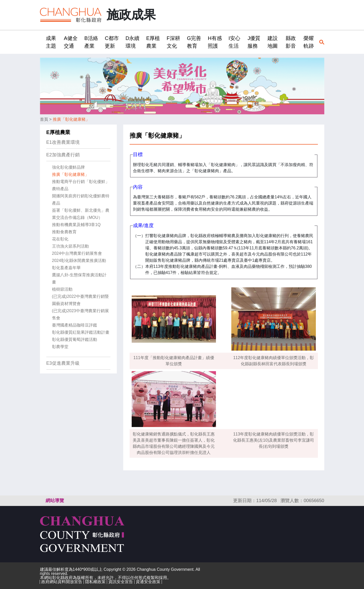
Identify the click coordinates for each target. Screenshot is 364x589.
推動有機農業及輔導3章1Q (76, 225)
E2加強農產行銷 (63, 155)
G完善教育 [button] (194, 42)
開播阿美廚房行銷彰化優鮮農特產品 (81, 200)
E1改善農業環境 (63, 142)
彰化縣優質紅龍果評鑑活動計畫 (81, 332)
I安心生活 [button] (234, 42)
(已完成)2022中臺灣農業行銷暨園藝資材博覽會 (80, 300)
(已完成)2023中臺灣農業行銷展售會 (80, 314)
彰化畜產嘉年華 (66, 268)
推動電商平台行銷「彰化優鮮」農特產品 (81, 185)
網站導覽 (55, 501)
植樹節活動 (62, 289)
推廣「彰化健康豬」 (71, 119)
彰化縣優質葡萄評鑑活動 (75, 339)
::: (42, 42)
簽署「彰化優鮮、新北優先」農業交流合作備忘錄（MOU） (81, 214)
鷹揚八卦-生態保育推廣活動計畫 (79, 278)
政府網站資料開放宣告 (62, 582)
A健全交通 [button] (71, 42)
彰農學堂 (60, 347)
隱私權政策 (95, 582)
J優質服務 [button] (254, 42)
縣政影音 (291, 42)
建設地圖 (273, 42)
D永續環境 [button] (132, 42)
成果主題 (51, 42)
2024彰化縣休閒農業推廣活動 (79, 261)
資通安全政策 (148, 582)
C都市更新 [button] (112, 42)
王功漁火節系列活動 (70, 246)
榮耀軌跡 (309, 42)
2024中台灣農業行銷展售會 (77, 253)
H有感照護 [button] (215, 42)
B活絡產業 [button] (91, 42)
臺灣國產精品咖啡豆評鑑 (75, 325)
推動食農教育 (64, 232)
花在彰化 (60, 239)
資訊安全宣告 (121, 582)
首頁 (44, 119)
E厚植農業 (58, 132)
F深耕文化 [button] (173, 42)
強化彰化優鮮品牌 (68, 167)
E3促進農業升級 (63, 363)
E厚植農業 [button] (153, 42)
